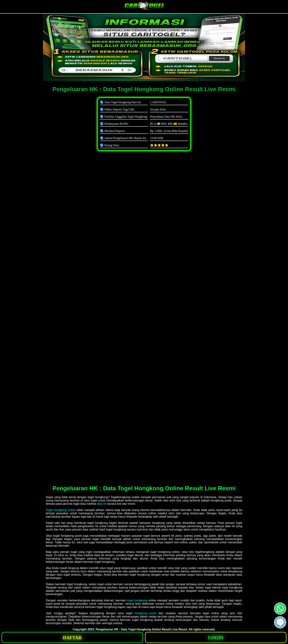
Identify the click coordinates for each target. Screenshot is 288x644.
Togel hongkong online (61, 510)
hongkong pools (145, 613)
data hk (102, 504)
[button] (280, 622)
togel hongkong (137, 600)
